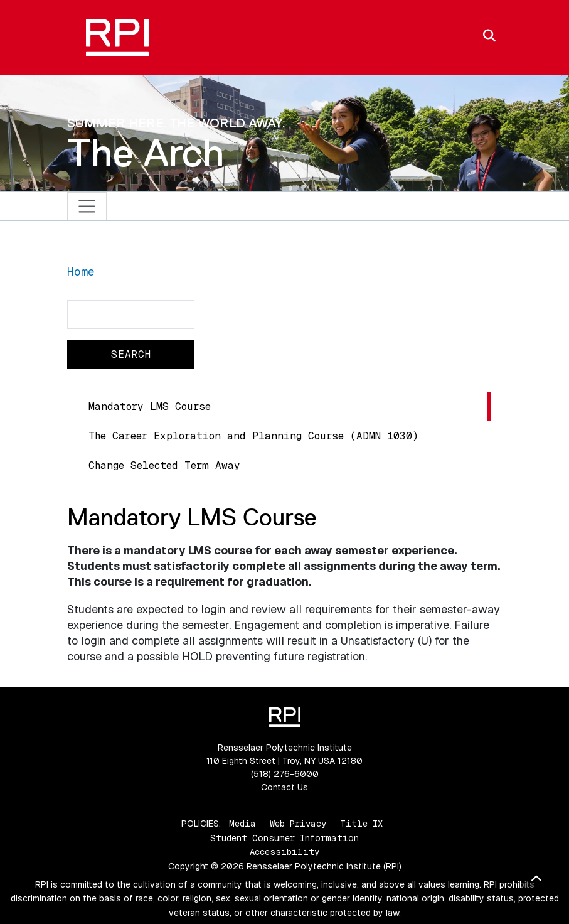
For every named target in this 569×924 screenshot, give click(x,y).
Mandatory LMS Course (150, 406)
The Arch (146, 153)
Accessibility (284, 852)
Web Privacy (298, 824)
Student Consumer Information (284, 838)
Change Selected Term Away (164, 465)
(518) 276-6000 (285, 774)
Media (242, 824)
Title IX (361, 824)
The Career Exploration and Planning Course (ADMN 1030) (253, 436)
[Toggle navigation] (87, 206)
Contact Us (284, 787)
